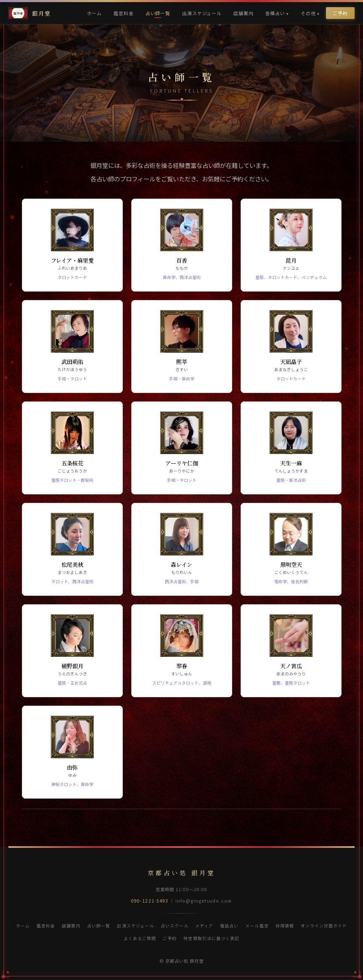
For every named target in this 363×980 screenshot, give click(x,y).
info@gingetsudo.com (204, 901)
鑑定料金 (123, 13)
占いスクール (175, 926)
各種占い (275, 13)
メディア (204, 926)
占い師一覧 (158, 13)
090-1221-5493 (150, 901)
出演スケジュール (202, 13)
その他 (308, 13)
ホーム (95, 13)
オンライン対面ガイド (324, 926)
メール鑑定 (257, 926)
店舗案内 (243, 13)
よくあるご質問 (140, 938)
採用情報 (285, 926)
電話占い (229, 926)
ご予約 (340, 13)
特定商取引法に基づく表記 (211, 938)
